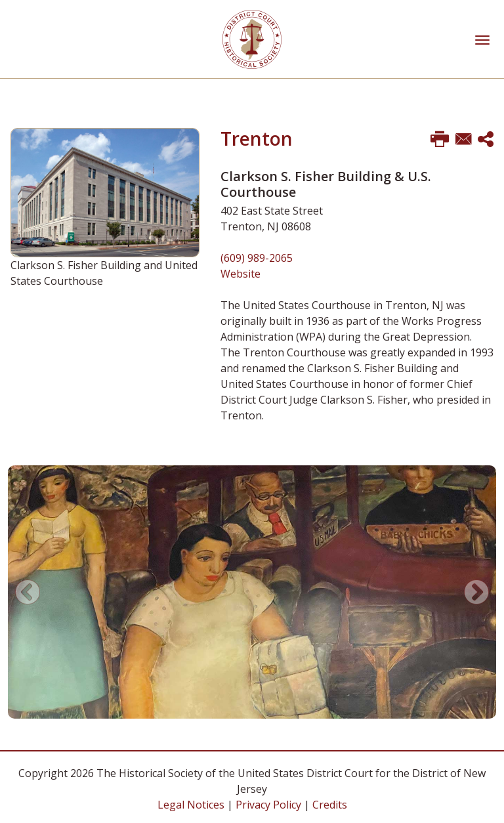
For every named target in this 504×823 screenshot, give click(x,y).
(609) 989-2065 (257, 258)
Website (241, 274)
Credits (330, 805)
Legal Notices (191, 805)
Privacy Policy (268, 805)
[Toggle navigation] (482, 39)
